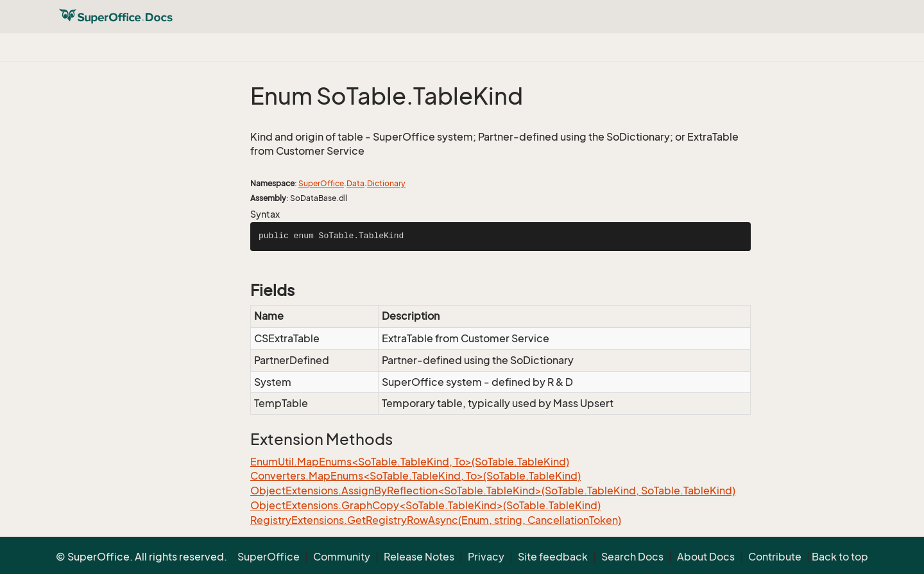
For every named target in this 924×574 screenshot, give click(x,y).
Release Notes (419, 557)
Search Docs (632, 557)
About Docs (706, 557)
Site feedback (553, 557)
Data (355, 183)
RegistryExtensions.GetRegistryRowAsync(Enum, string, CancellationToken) (436, 520)
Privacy (486, 557)
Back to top (840, 557)
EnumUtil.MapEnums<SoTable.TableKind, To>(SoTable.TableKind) (410, 462)
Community (342, 557)
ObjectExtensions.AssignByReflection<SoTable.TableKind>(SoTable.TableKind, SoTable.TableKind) (493, 491)
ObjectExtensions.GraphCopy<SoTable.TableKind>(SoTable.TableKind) (425, 505)
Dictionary (386, 183)
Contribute (775, 557)
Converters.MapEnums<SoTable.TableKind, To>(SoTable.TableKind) (415, 476)
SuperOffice (321, 183)
